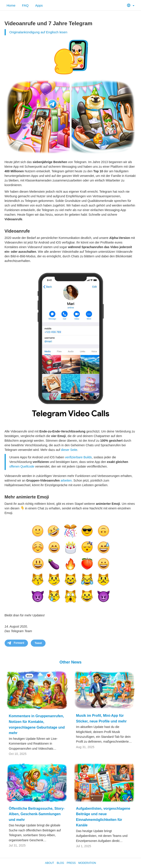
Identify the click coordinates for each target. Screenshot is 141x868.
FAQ (25, 5)
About (50, 863)
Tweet (38, 643)
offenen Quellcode (22, 466)
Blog (60, 863)
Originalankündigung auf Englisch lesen (38, 32)
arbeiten (66, 480)
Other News (70, 662)
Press (71, 863)
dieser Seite (69, 450)
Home (11, 5)
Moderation (87, 863)
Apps (39, 5)
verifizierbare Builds (78, 457)
